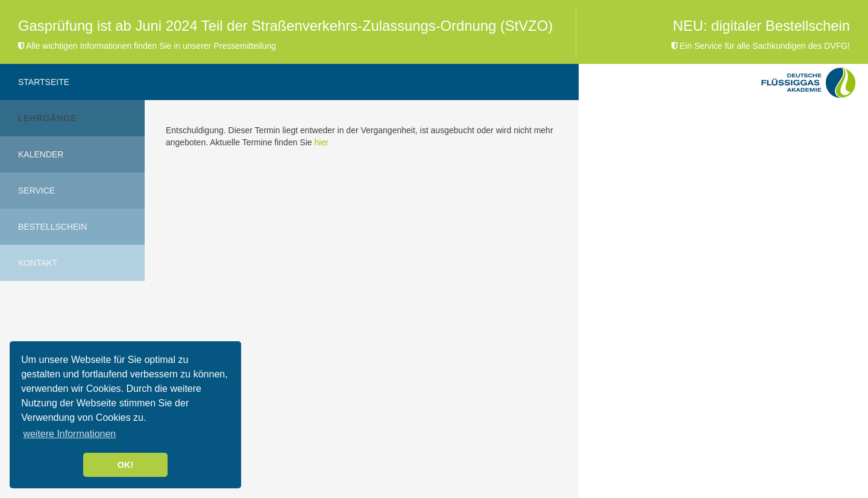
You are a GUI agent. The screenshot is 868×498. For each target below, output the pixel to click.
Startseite (44, 82)
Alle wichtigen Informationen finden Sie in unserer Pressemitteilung (147, 46)
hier (321, 142)
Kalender (41, 154)
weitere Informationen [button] (69, 434)
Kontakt (38, 263)
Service (36, 191)
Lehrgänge (48, 118)
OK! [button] (125, 465)
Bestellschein (52, 227)
